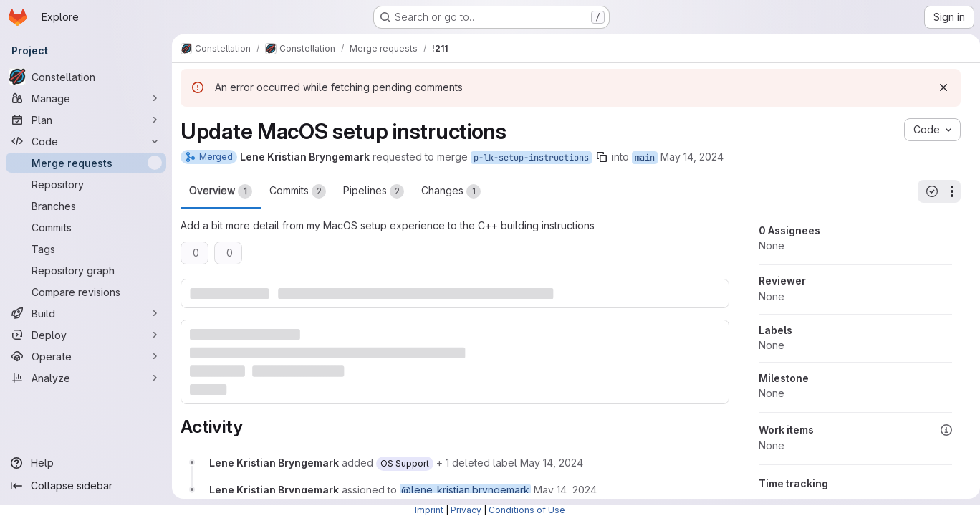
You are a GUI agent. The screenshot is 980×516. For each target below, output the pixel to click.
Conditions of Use (527, 510)
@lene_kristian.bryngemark (465, 489)
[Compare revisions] (86, 292)
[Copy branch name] (602, 157)
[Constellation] (86, 77)
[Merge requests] (86, 163)
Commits (298, 191)
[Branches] (86, 206)
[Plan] (86, 120)
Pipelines (374, 191)
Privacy (466, 510)
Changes (451, 191)
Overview (221, 191)
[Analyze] (86, 378)
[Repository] (86, 184)
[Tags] (86, 249)
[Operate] (86, 356)
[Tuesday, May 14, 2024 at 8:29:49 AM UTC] (552, 462)
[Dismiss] (938, 87)
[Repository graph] (86, 270)
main (645, 158)
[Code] (86, 141)
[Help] (86, 463)
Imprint (429, 510)
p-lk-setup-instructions (531, 158)
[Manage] (86, 98)
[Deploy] (86, 335)
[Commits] (86, 227)
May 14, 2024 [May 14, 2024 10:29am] (692, 157)
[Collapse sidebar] (86, 486)
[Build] (86, 313)
